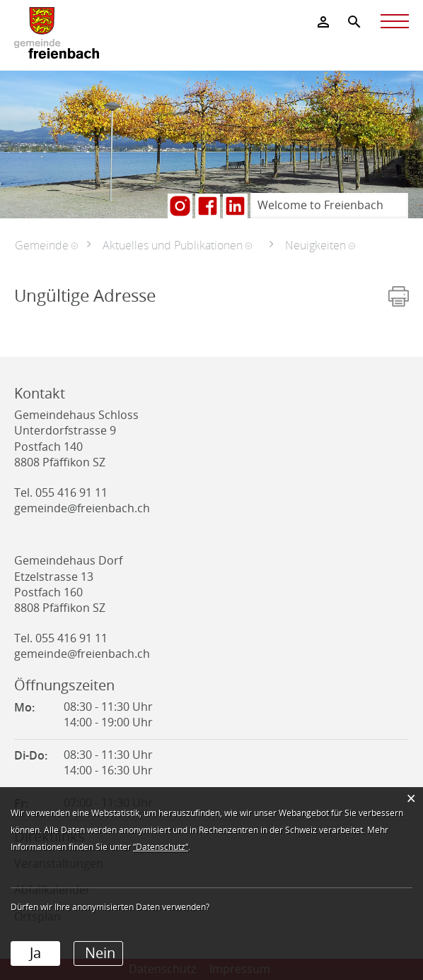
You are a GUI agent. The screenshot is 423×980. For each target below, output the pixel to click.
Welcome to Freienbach (320, 205)
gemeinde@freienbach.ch (82, 508)
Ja (35, 953)
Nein (100, 953)
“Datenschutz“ (161, 847)
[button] (46, 245)
